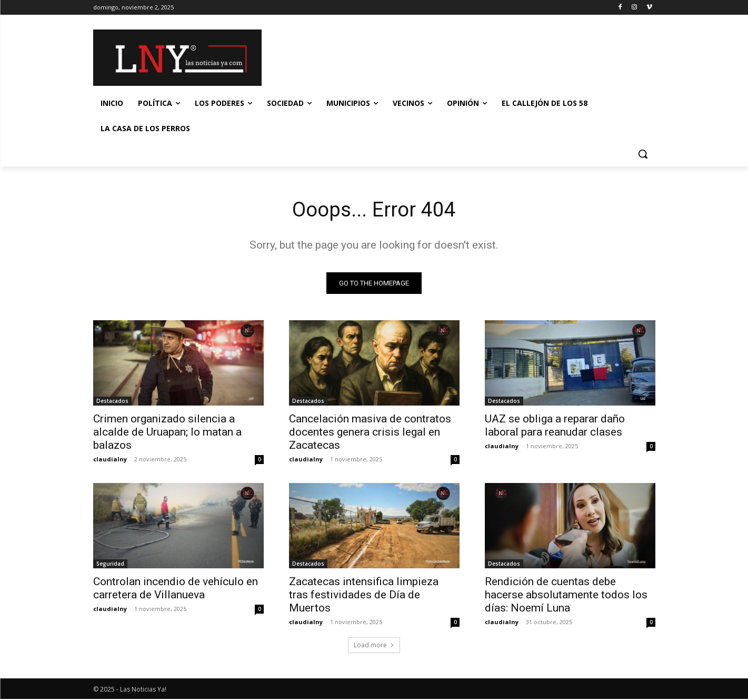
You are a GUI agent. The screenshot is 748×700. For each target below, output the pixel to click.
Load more (374, 646)
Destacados (112, 402)
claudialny (110, 460)
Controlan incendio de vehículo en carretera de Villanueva (176, 589)
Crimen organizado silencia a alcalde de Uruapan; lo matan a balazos (167, 433)
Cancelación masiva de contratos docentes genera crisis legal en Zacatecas (370, 433)
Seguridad (110, 565)
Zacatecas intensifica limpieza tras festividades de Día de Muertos (364, 596)
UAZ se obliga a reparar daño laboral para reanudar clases (555, 426)
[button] (643, 154)
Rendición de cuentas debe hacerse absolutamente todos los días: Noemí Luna (566, 596)
